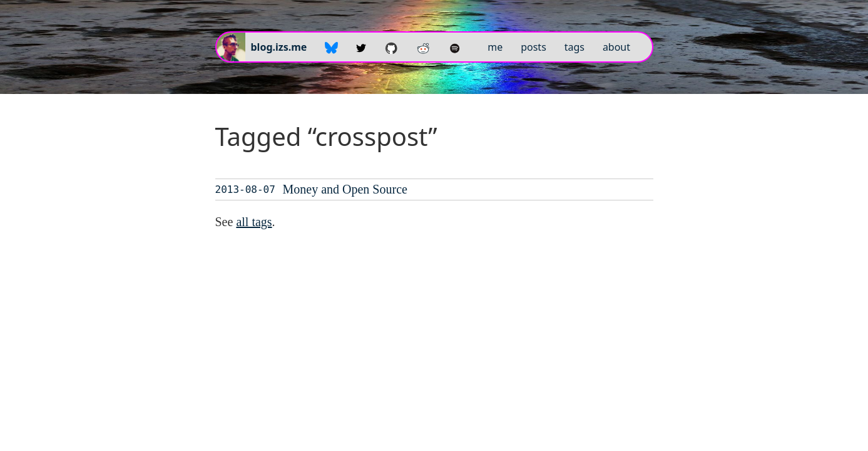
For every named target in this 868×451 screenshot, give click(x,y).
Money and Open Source (345, 189)
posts (534, 47)
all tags (254, 222)
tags (574, 47)
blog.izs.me (279, 47)
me (495, 47)
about (616, 47)
